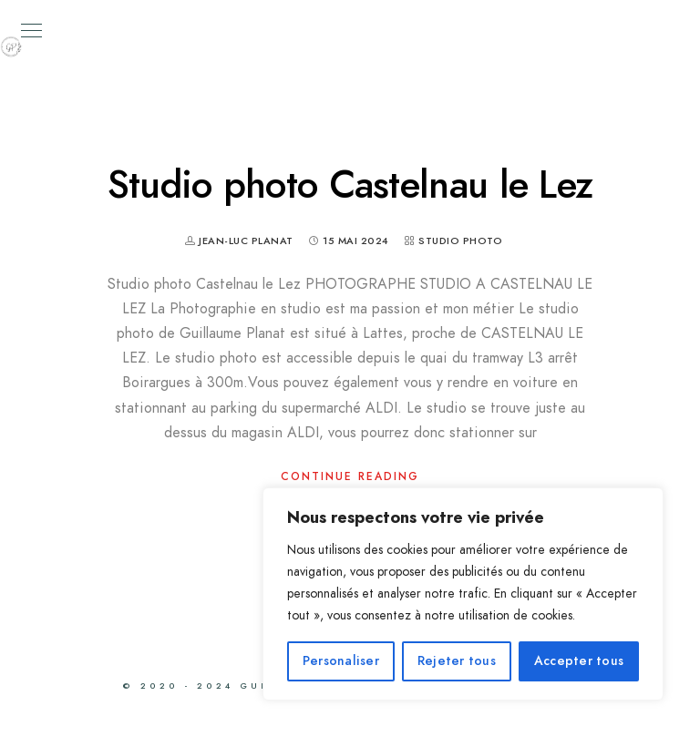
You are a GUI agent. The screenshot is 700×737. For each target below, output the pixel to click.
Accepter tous (579, 661)
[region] (463, 594)
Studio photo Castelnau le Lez (350, 185)
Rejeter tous (457, 661)
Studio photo (460, 241)
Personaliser (341, 661)
